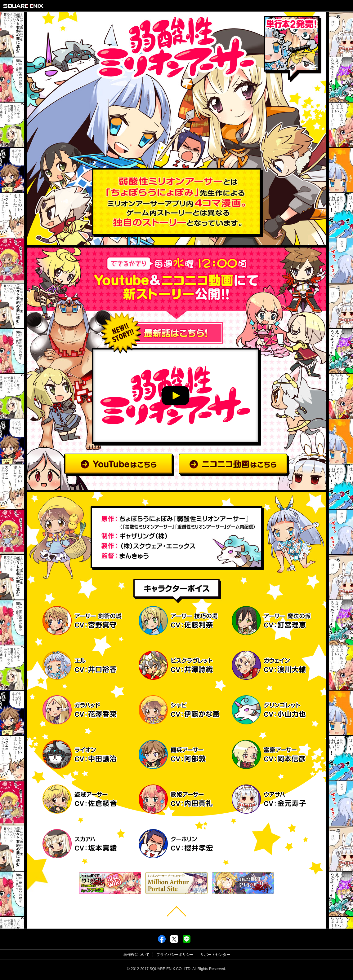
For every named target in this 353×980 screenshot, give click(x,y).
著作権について (136, 955)
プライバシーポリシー (175, 955)
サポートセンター (215, 955)
